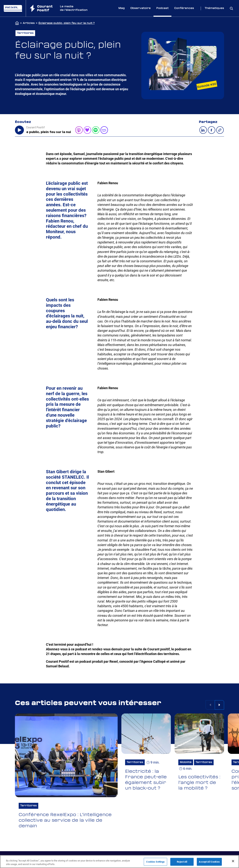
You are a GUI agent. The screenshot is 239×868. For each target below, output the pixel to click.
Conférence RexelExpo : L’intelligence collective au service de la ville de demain (65, 820)
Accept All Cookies (209, 862)
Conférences (184, 8)
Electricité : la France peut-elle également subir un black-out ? (146, 780)
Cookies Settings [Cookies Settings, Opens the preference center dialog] (155, 862)
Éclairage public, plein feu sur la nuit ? (67, 23)
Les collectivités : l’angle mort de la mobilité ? (199, 783)
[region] (119, 862)
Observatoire (141, 8)
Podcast (162, 8)
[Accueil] (17, 23)
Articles (29, 23)
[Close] (233, 861)
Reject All (182, 862)
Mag (122, 8)
